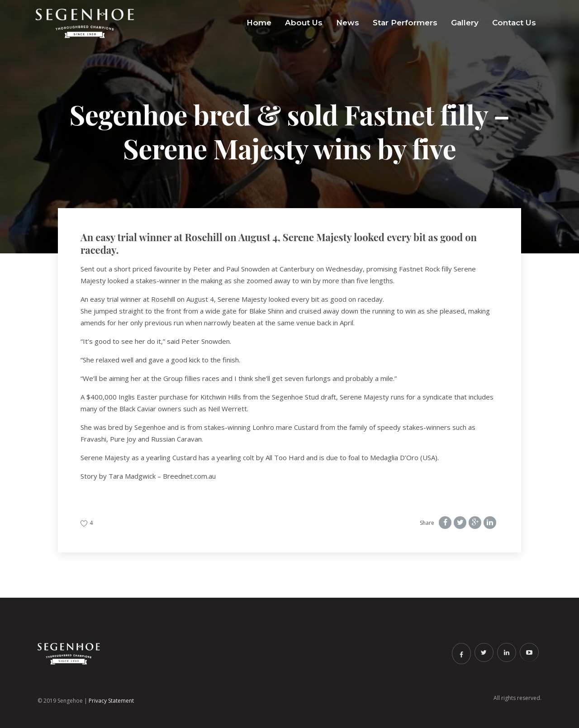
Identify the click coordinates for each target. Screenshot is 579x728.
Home (259, 23)
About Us (304, 23)
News (348, 23)
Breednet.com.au (189, 476)
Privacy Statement (111, 701)
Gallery (465, 23)
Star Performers (405, 23)
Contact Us (514, 23)
